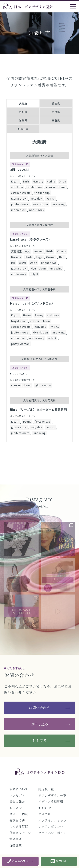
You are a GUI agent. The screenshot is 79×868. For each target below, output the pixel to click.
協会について (19, 789)
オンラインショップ (52, 820)
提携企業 (16, 845)
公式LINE (59, 861)
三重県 (56, 120)
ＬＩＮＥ (39, 741)
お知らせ (45, 808)
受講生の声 (17, 820)
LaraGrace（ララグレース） (31, 239)
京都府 (23, 112)
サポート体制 (19, 814)
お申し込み (40, 724)
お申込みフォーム (20, 861)
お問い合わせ (39, 708)
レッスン (16, 808)
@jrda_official (39, 506)
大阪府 (23, 103)
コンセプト (17, 795)
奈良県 (56, 112)
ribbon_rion (20, 373)
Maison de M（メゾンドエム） (32, 303)
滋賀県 (23, 120)
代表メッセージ (20, 833)
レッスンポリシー (51, 826)
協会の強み (17, 801)
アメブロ (44, 814)
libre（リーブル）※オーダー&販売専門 (39, 410)
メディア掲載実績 (51, 801)
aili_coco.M (19, 169)
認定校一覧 (46, 789)
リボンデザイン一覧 (52, 795)
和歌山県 (23, 129)
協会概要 (16, 839)
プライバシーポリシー (54, 833)
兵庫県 (56, 103)
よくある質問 (19, 826)
